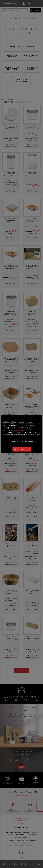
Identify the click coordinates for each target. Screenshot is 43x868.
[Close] (39, 418)
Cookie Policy (19, 431)
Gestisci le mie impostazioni (21, 441)
